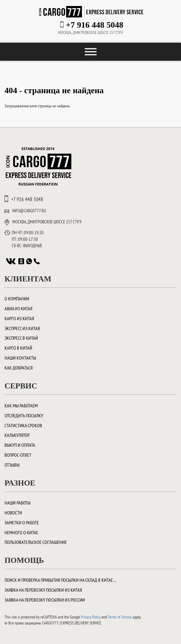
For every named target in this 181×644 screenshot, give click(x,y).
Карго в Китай (18, 348)
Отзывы (12, 465)
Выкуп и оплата (20, 445)
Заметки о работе (22, 523)
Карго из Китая (19, 318)
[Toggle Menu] (91, 52)
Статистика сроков (23, 425)
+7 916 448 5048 (95, 25)
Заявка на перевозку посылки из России (45, 600)
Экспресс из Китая (22, 328)
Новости (13, 513)
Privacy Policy (91, 617)
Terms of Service (120, 617)
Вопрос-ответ (18, 455)
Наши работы (17, 503)
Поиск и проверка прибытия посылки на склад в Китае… (60, 580)
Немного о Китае (21, 532)
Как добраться (19, 368)
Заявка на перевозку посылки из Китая (43, 590)
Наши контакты (20, 358)
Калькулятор (17, 435)
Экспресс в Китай (21, 338)
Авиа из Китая (18, 308)
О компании (17, 299)
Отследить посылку (24, 416)
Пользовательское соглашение (36, 542)
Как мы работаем (21, 406)
